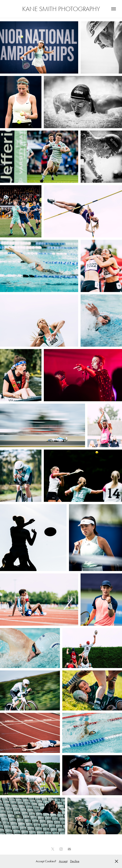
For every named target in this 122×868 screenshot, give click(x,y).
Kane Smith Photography (61, 9)
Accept (63, 861)
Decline (75, 861)
